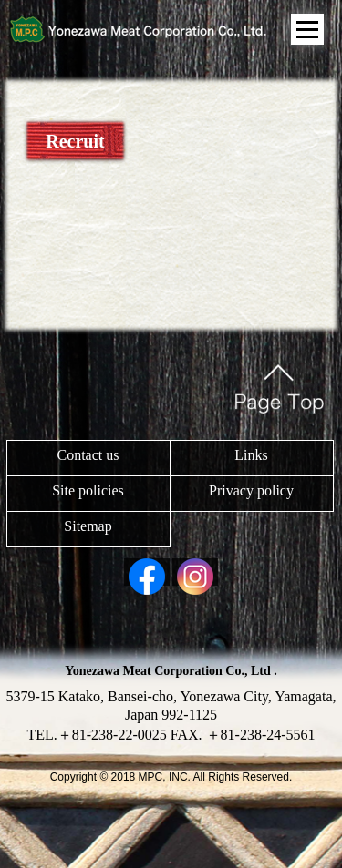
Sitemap (88, 526)
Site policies (88, 490)
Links (251, 455)
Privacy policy (251, 490)
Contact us (88, 455)
